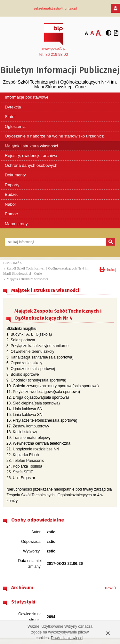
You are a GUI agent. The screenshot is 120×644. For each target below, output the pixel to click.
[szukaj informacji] (55, 242)
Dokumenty (15, 175)
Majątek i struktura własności (31, 146)
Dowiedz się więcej (67, 638)
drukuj (108, 269)
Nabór (10, 204)
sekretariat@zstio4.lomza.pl (55, 8)
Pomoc (11, 214)
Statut (10, 117)
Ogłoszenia (15, 126)
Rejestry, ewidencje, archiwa (31, 155)
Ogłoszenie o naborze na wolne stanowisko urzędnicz (54, 136)
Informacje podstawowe (27, 97)
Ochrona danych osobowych (31, 165)
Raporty (12, 185)
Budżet (11, 194)
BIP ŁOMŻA (13, 263)
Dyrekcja (13, 107)
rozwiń (110, 588)
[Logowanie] (116, 8)
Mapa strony (16, 224)
